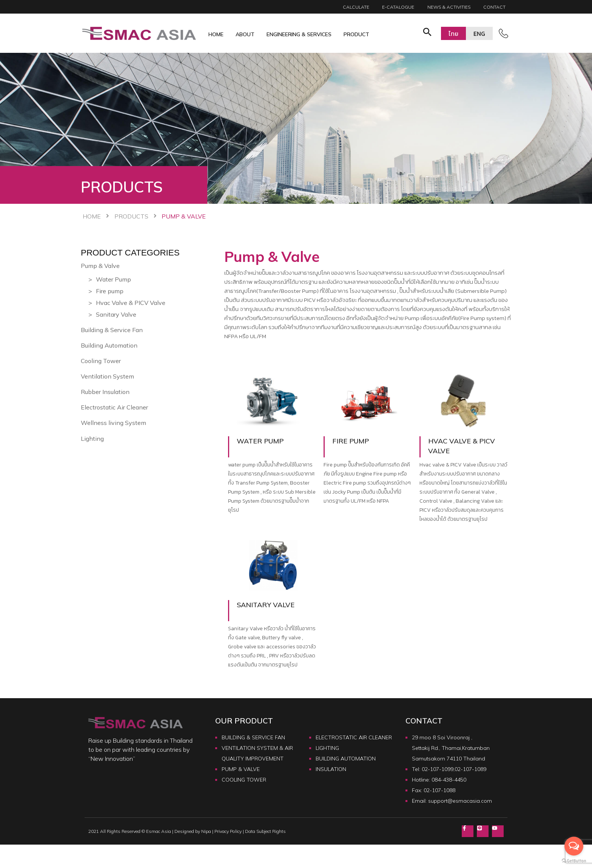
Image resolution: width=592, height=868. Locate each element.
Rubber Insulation (105, 392)
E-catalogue (398, 7)
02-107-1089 (470, 769)
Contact (494, 7)
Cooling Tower (101, 361)
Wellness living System (113, 423)
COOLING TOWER (244, 780)
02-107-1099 (438, 769)
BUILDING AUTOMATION (346, 759)
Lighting (92, 439)
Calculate (356, 7)
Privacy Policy (228, 832)
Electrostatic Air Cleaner (114, 407)
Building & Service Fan (112, 330)
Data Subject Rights (265, 832)
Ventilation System (107, 376)
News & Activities (449, 7)
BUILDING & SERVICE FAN (253, 737)
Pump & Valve (100, 266)
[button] (427, 33)
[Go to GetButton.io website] (574, 860)
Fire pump (110, 291)
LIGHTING (327, 748)
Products (131, 216)
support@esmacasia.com (460, 801)
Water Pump (113, 279)
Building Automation (109, 345)
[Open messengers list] (574, 846)
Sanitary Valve (116, 314)
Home (216, 34)
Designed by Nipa (193, 832)
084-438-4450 (449, 780)
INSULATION (331, 769)
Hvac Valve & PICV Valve (131, 303)
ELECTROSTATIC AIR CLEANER (354, 737)
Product (356, 34)
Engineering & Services (299, 34)
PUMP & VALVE (241, 769)
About (245, 34)
